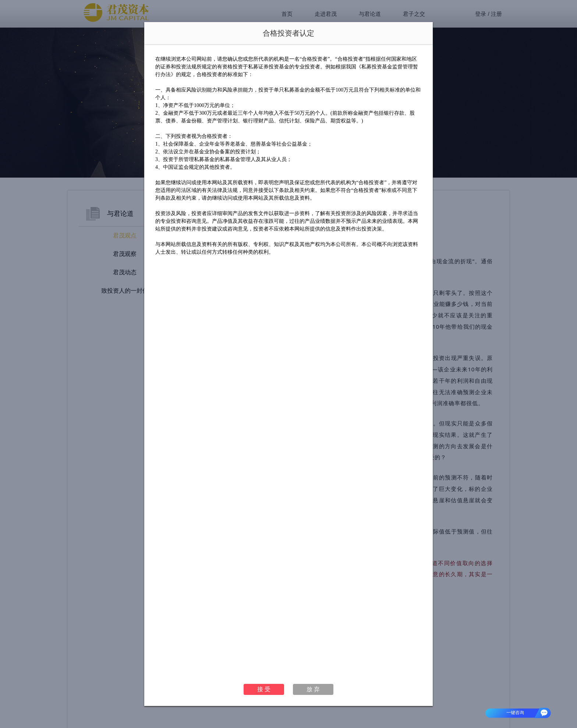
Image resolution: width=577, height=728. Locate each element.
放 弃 (313, 689)
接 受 (264, 689)
